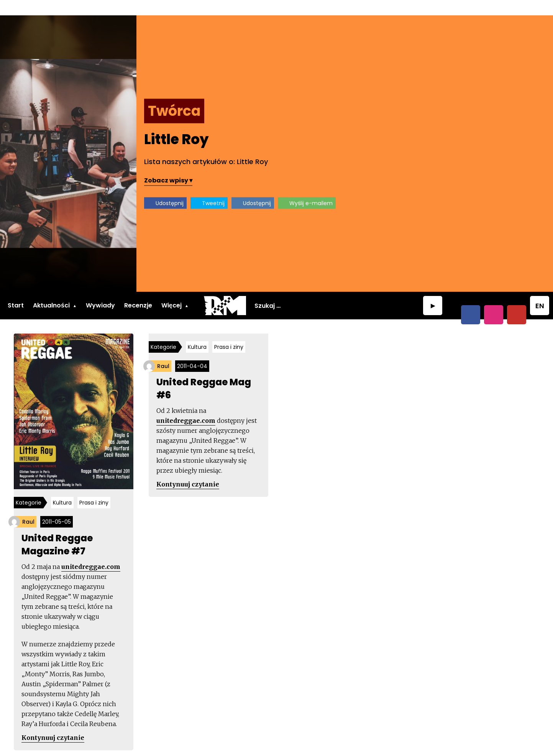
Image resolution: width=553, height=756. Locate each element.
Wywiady (100, 290)
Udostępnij (337, 187)
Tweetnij (381, 187)
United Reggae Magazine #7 (59, 530)
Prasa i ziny (95, 488)
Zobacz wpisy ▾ (336, 165)
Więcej (171, 290)
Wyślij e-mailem (479, 187)
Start (16, 290)
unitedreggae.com (92, 552)
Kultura (64, 488)
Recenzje (138, 290)
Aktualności (51, 290)
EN (540, 291)
